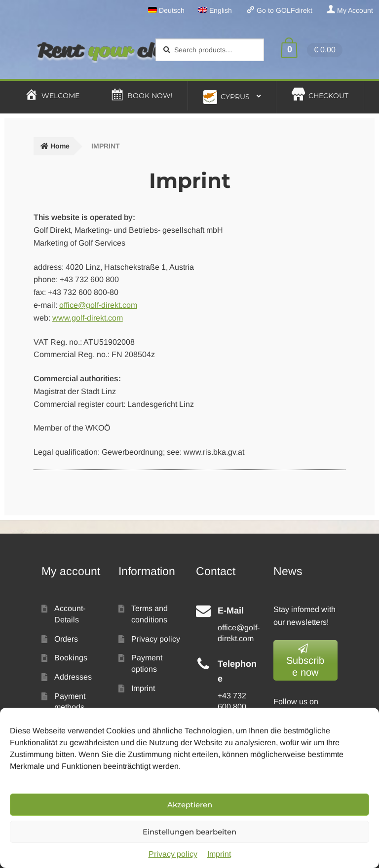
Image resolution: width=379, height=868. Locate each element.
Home (60, 146)
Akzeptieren (190, 805)
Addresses (73, 677)
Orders (66, 639)
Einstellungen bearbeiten (189, 832)
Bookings (71, 658)
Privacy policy (173, 854)
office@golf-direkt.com (98, 305)
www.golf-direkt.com (88, 318)
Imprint (219, 854)
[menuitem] (166, 10)
